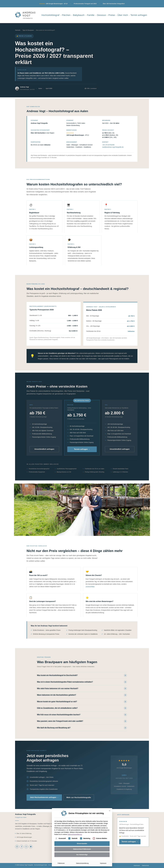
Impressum (103, 863)
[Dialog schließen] (110, 811)
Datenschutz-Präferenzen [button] (82, 849)
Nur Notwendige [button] (82, 855)
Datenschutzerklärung (75, 834)
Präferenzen (61, 863)
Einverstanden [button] (82, 844)
